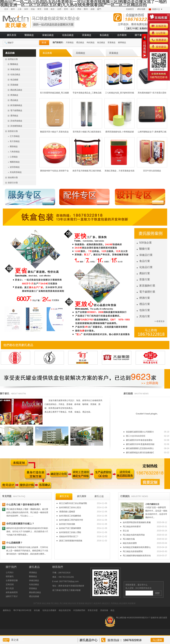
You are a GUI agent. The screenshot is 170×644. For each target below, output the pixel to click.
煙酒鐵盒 (33, 572)
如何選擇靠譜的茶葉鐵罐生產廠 (145, 522)
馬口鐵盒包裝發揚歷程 (145, 551)
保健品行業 (146, 255)
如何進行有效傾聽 (83, 524)
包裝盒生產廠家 (49, 610)
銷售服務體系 (12, 592)
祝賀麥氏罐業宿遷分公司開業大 (148, 432)
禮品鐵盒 (80, 42)
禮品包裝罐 (34, 596)
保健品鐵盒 (48, 35)
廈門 (99, 9)
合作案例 (122, 35)
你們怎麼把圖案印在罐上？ (20, 524)
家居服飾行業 (147, 286)
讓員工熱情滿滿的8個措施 (83, 541)
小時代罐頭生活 (152, 504)
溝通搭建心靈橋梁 (83, 512)
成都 (92, 9)
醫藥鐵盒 (29, 35)
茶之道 (145, 531)
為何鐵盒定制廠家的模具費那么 (145, 547)
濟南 (79, 9)
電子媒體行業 (147, 292)
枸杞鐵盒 (91, 42)
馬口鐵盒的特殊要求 (145, 527)
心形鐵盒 (14, 157)
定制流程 (10, 584)
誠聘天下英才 (12, 596)
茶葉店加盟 (93, 610)
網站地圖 (141, 9)
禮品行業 (145, 304)
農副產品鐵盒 (35, 592)
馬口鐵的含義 (145, 539)
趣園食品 (7, 610)
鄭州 (86, 9)
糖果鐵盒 (122, 42)
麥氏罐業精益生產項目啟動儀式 (148, 453)
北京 (6, 9)
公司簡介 (10, 572)
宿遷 (46, 9)
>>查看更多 (160, 321)
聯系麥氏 (10, 576)
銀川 (73, 9)
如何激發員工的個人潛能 (83, 532)
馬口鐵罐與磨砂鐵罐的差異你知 (145, 556)
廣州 (13, 9)
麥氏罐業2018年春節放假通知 (148, 440)
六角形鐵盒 (15, 152)
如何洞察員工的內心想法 (83, 507)
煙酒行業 (145, 298)
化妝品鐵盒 (68, 35)
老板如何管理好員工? (83, 537)
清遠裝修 (104, 610)
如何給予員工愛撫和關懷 (83, 528)
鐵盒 (113, 610)
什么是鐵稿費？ (14, 543)
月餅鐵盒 (70, 42)
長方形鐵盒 (15, 141)
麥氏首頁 (12, 35)
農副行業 (145, 273)
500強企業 (146, 243)
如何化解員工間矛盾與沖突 (83, 520)
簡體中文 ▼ (157, 9)
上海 (19, 9)
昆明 (66, 9)
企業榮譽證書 (12, 580)
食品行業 (145, 261)
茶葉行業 (145, 279)
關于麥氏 (139, 35)
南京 (53, 9)
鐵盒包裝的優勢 (145, 543)
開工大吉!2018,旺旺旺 (148, 436)
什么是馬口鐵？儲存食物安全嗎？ (24, 504)
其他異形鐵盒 (16, 172)
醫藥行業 (145, 249)
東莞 (39, 9)
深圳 (26, 9)
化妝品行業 (146, 267)
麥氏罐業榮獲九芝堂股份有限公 (148, 448)
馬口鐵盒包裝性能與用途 (145, 535)
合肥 (59, 9)
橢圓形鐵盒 (15, 162)
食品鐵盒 (104, 35)
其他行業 (145, 316)
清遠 (33, 9)
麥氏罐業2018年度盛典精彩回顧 (148, 444)
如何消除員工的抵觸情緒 (83, 516)
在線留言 (130, 9)
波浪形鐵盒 (15, 167)
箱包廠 (37, 610)
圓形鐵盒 (14, 146)
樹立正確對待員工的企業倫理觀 (83, 503)
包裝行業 (145, 310)
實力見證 (10, 588)
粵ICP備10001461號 (22, 610)
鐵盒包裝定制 (65, 610)
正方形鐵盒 (15, 136)
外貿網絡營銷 (79, 610)
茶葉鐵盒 (87, 35)
